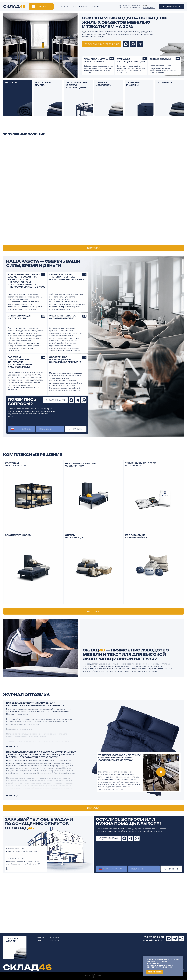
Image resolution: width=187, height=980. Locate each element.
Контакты (84, 7)
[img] (176, 108)
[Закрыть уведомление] (182, 958)
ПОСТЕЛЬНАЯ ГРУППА (43, 84)
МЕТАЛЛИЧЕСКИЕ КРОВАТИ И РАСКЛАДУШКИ (76, 85)
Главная (64, 7)
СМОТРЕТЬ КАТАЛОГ (11, 940)
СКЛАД (14, 6)
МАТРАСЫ (11, 83)
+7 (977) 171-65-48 (153, 937)
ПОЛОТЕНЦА (164, 83)
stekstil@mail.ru (149, 8)
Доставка (96, 7)
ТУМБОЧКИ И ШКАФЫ (133, 84)
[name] (50, 429)
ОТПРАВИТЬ (76, 429)
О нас (73, 7)
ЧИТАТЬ (11, 796)
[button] (102, 44)
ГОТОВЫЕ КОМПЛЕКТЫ (104, 84)
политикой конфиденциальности (159, 964)
